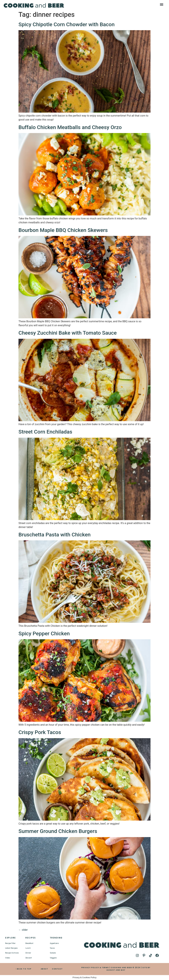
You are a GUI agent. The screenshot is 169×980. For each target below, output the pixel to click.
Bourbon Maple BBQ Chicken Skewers (63, 230)
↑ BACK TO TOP (23, 969)
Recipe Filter (10, 943)
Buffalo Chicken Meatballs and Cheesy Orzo (70, 127)
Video (8, 958)
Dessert (29, 958)
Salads (53, 953)
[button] (161, 4)
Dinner (28, 953)
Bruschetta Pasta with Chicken (55, 535)
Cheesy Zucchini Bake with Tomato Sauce (68, 333)
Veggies (53, 958)
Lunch (28, 948)
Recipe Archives (12, 953)
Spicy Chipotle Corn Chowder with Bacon (67, 24)
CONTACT (57, 969)
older (23, 930)
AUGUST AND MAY (116, 970)
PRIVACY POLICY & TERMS (95, 968)
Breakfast (29, 943)
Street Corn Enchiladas (45, 432)
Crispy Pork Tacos (40, 732)
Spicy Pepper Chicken (44, 633)
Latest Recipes (11, 948)
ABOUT (44, 969)
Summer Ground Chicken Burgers (58, 831)
